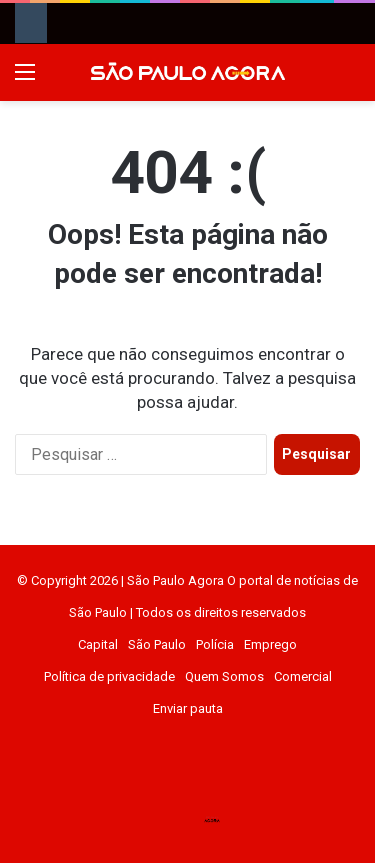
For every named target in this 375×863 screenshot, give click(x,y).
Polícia (215, 644)
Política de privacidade (109, 676)
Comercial (303, 676)
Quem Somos (224, 676)
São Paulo (157, 644)
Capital (98, 644)
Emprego (270, 644)
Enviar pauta (188, 708)
